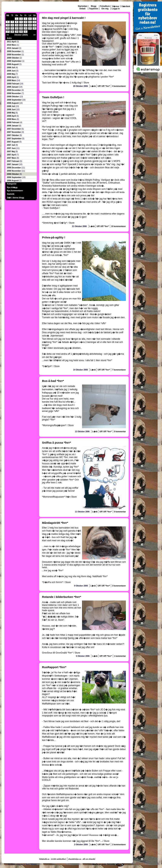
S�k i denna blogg (15, 198)
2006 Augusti (13, 181)
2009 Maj (11, 74)
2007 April (12, 155)
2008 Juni (11, 110)
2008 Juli (11, 106)
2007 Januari (13, 164)
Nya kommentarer (15, 191)
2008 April (12, 116)
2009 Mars (12, 80)
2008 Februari (13, 122)
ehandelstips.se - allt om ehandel (82, 859)
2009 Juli (11, 68)
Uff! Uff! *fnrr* (104, 86)
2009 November (14, 55)
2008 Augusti (13, 103)
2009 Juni (11, 71)
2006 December (14, 168)
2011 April (12, 42)
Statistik (11, 194)
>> (34, 35)
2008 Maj (11, 113)
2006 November (14, 171)
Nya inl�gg (12, 187)
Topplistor (94, 9)
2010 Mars (12, 45)
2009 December (14, 51)
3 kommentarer (119, 586)
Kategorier (12, 184)
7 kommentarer (119, 370)
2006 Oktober (13, 174)
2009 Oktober (13, 58)
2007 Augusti (13, 142)
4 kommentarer (119, 86)
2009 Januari (13, 87)
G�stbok (126, 6)
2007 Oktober (13, 135)
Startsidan (83, 6)
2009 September (14, 61)
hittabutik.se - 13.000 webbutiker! (53, 859)
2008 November (14, 93)
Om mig (105, 9)
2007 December (14, 129)
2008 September (14, 100)
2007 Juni (11, 148)
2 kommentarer (119, 845)
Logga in (116, 9)
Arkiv (9, 38)
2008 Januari (13, 126)
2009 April (12, 77)
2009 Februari (13, 84)
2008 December (14, 90)
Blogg (94, 6)
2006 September (14, 177)
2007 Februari (13, 161)
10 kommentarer (119, 226)
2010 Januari (13, 48)
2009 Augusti (13, 64)
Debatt (83, 9)
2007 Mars (12, 158)
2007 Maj (11, 152)
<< (8, 35)
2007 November (14, 132)
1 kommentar (120, 656)
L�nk (93, 86)
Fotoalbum (105, 6)
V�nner (116, 6)
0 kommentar (120, 432)
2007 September (14, 139)
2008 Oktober (13, 97)
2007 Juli (11, 145)
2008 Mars (12, 119)
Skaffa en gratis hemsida (104, 864)
